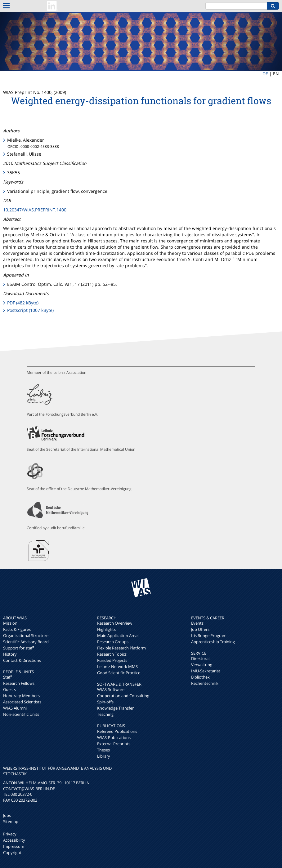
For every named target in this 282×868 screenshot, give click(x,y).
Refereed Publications (117, 731)
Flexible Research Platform (121, 648)
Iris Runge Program (209, 635)
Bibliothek (200, 677)
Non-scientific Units (21, 714)
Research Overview (115, 623)
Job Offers (200, 629)
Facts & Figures (17, 629)
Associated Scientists (22, 702)
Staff (7, 677)
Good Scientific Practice (119, 673)
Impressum (14, 846)
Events (197, 623)
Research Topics (112, 654)
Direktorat (201, 658)
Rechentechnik (205, 683)
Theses (103, 750)
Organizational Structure (26, 635)
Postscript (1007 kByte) (30, 310)
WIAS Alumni (15, 708)
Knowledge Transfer (115, 708)
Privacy (10, 834)
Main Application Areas (118, 635)
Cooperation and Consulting (123, 696)
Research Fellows (19, 683)
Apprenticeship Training (213, 642)
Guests (9, 689)
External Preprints (114, 744)
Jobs (7, 815)
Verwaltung (202, 665)
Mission (10, 623)
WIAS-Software (111, 689)
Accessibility (14, 840)
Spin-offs (105, 702)
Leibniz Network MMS (117, 666)
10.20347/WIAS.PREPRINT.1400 (35, 210)
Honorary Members (21, 696)
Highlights (106, 629)
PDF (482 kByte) (23, 303)
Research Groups (113, 642)
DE (265, 74)
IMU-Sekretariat (206, 671)
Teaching (105, 714)
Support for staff (18, 648)
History (10, 654)
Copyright (12, 852)
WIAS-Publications (114, 737)
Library (104, 756)
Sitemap (11, 821)
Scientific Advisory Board (26, 642)
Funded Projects (112, 660)
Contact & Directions (22, 660)
